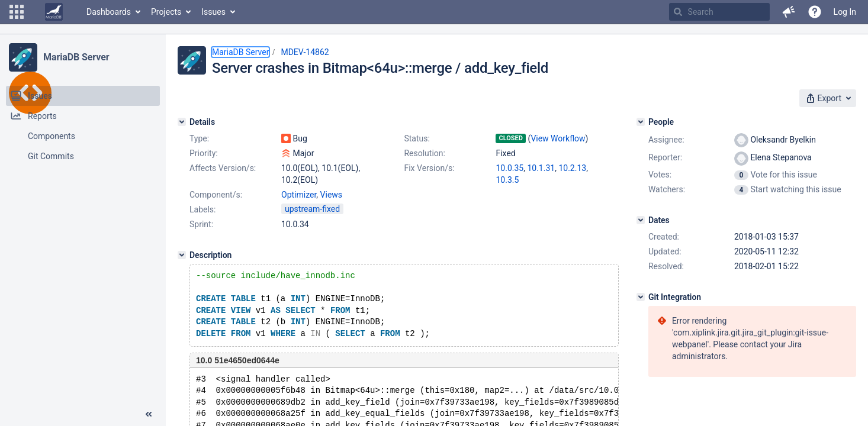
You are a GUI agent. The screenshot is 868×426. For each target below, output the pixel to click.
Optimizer (299, 195)
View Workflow (558, 138)
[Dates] (641, 220)
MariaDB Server (76, 57)
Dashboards (109, 12)
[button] (17, 12)
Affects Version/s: (223, 168)
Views (332, 195)
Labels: (202, 209)
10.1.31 (541, 168)
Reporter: (665, 157)
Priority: (204, 153)
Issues (213, 12)
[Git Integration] (641, 297)
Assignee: (666, 140)
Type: (199, 138)
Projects (166, 12)
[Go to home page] (54, 12)
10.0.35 (509, 168)
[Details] (182, 122)
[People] (641, 122)
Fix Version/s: (429, 168)
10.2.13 (572, 168)
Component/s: (216, 195)
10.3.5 (507, 180)
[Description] (182, 255)
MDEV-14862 (305, 52)
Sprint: (201, 224)
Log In (845, 12)
